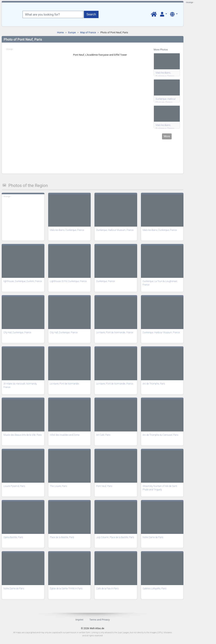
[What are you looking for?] (53, 14)
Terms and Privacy (100, 620)
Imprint (79, 620)
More (167, 136)
